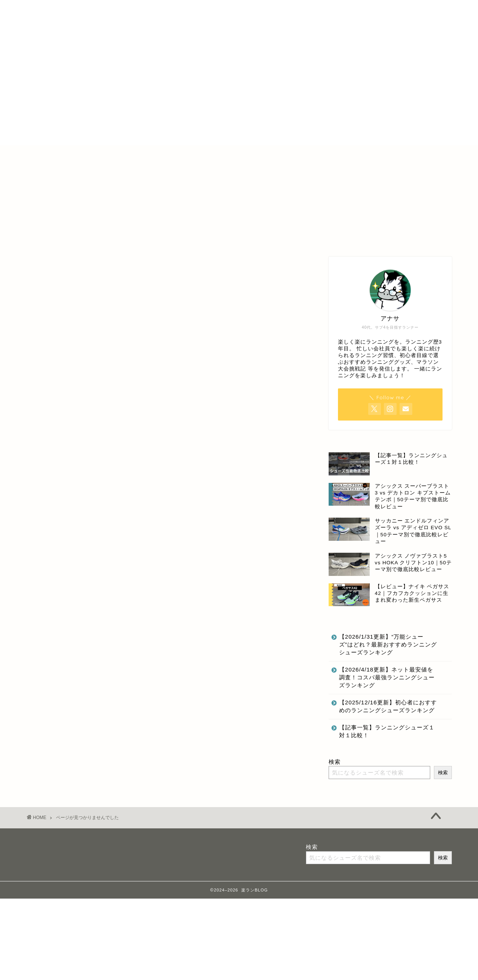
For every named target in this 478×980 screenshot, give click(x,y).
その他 (66, 593)
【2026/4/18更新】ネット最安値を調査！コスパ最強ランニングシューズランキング (387, 677)
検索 (335, 762)
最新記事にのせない (86, 636)
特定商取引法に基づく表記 (203, 154)
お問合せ (328, 154)
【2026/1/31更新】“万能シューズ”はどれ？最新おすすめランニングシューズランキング (388, 644)
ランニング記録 (80, 625)
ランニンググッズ (83, 603)
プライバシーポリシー (275, 154)
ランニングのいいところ (93, 614)
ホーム (148, 154)
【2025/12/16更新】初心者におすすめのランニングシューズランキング (388, 706)
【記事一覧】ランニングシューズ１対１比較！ (387, 731)
